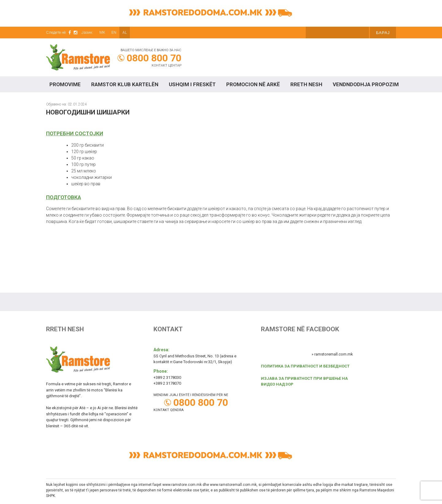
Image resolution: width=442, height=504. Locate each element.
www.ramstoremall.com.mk (233, 485)
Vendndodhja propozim (366, 84)
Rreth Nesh (306, 84)
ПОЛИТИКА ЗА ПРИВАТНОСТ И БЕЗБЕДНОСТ (305, 366)
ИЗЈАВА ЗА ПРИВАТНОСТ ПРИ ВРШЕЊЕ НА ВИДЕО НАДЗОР (304, 381)
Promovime (65, 84)
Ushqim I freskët (192, 84)
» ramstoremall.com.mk (332, 354)
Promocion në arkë (253, 84)
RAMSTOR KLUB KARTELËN (125, 84)
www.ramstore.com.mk (182, 485)
